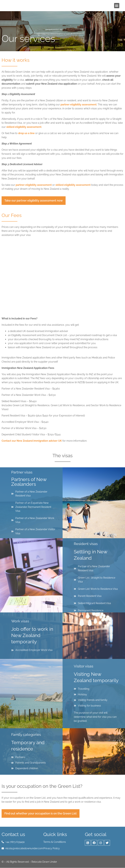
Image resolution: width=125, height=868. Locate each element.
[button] (117, 6)
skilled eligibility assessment (24, 127)
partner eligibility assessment (79, 105)
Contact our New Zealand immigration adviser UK (32, 441)
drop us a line (26, 133)
